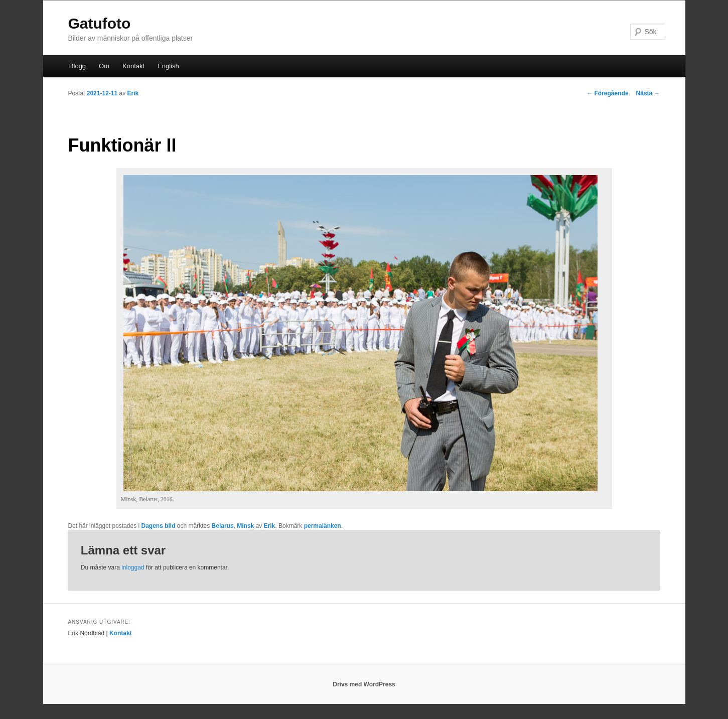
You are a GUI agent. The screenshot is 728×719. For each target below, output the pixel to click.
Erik (133, 93)
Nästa (648, 93)
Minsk (245, 526)
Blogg (78, 66)
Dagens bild (159, 526)
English (168, 66)
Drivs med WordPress (364, 684)
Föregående (607, 93)
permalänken (323, 526)
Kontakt (133, 66)
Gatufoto (99, 23)
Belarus (223, 526)
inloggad (133, 567)
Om (104, 66)
